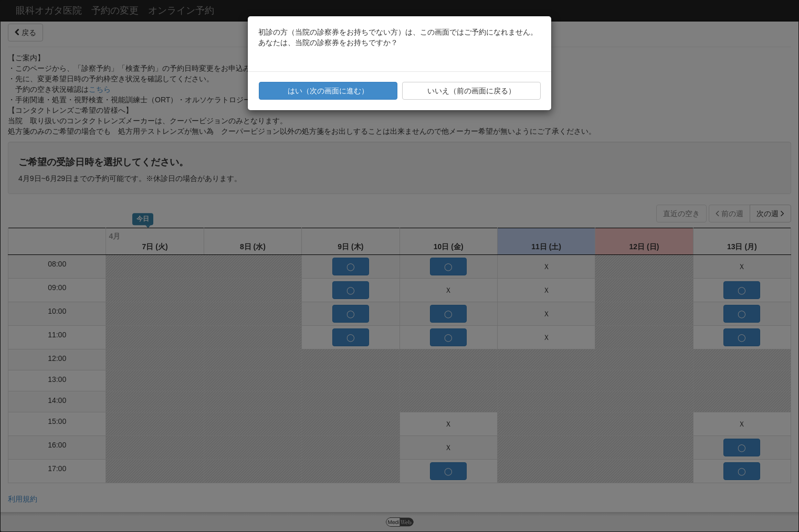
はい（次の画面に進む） (328, 91)
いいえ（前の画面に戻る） (471, 91)
